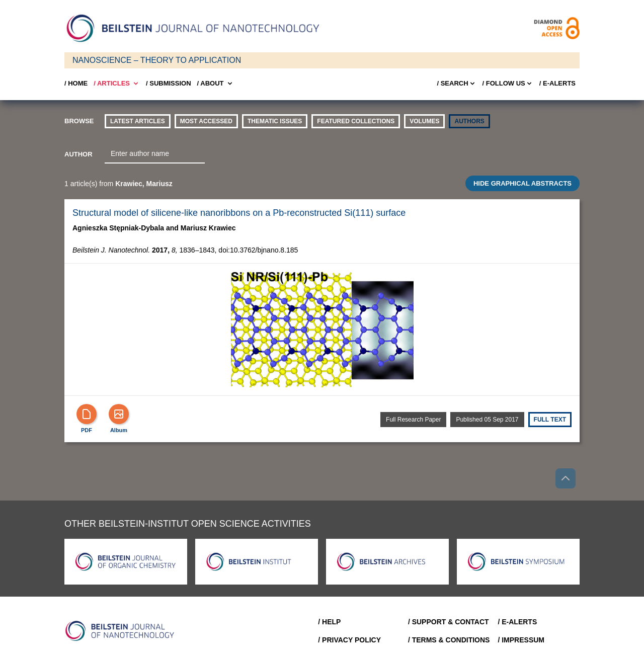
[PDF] (87, 414)
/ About (216, 84)
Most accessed (206, 121)
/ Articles (117, 84)
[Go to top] (566, 478)
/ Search (456, 84)
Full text (550, 420)
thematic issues (275, 121)
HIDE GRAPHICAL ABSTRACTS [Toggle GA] (522, 183)
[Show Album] (119, 414)
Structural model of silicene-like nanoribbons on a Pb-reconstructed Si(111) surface (239, 213)
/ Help (329, 622)
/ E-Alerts (557, 83)
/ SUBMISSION (169, 83)
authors (469, 121)
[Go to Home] (123, 631)
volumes (424, 121)
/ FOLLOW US (508, 84)
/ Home (76, 83)
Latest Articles (138, 121)
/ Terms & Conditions (449, 640)
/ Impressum (521, 640)
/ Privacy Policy (349, 640)
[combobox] (155, 154)
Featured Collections (356, 121)
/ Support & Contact (449, 622)
